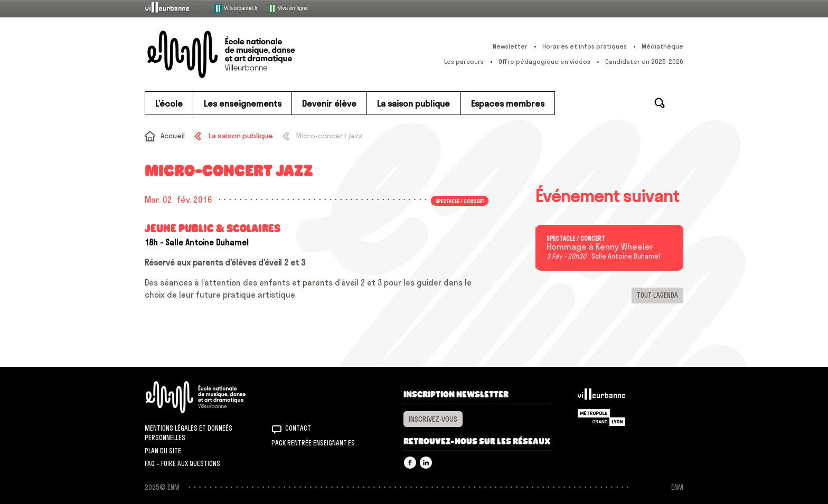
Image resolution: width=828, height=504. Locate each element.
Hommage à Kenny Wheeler (600, 247)
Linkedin (426, 463)
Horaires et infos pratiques (585, 46)
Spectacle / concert (460, 201)
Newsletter (510, 46)
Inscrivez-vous (433, 419)
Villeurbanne (601, 397)
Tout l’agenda (657, 295)
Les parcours (464, 61)
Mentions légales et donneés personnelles (189, 433)
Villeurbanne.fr (236, 8)
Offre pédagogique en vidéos (544, 61)
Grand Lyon (601, 417)
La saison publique (241, 136)
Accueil (173, 136)
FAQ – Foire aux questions (182, 463)
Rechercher (660, 103)
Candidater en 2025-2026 (644, 61)
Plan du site (163, 451)
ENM (209, 397)
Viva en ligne (288, 8)
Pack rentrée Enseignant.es (313, 443)
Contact (298, 428)
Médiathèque (662, 46)
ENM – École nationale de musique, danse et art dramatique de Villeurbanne (242, 54)
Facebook (410, 463)
